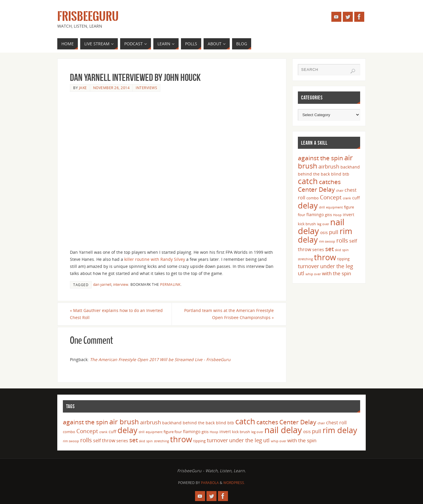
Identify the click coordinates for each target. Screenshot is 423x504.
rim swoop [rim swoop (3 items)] (327, 241)
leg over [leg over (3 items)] (323, 224)
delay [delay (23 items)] (308, 205)
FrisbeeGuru (88, 16)
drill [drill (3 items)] (322, 207)
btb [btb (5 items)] (346, 174)
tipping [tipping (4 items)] (343, 259)
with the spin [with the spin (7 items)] (336, 273)
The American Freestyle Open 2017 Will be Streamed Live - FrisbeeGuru (160, 359)
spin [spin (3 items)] (345, 250)
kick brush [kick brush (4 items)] (307, 224)
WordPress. (234, 483)
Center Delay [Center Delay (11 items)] (316, 189)
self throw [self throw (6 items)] (104, 440)
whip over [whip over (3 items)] (313, 274)
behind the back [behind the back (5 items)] (314, 174)
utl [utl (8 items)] (301, 273)
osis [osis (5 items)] (324, 232)
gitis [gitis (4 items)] (328, 215)
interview (121, 284)
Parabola (210, 483)
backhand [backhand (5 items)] (350, 167)
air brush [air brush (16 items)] (124, 422)
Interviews (146, 88)
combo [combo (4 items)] (313, 198)
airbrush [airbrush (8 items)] (329, 166)
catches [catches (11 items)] (330, 182)
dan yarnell (102, 284)
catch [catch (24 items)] (308, 181)
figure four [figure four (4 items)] (173, 432)
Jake (83, 88)
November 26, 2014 (111, 88)
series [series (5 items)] (318, 250)
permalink (170, 284)
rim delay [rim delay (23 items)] (340, 430)
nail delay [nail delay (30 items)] (283, 430)
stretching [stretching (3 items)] (305, 259)
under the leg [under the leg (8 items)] (337, 266)
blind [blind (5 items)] (336, 174)
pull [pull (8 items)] (334, 232)
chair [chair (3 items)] (340, 191)
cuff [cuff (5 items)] (356, 198)
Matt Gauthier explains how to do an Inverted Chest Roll (116, 314)
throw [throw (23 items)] (325, 257)
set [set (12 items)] (329, 249)
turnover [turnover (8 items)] (308, 266)
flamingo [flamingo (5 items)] (315, 215)
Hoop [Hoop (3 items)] (337, 215)
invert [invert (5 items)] (349, 215)
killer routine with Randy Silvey (155, 259)
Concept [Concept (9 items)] (331, 197)
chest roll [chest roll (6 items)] (336, 423)
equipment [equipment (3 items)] (334, 207)
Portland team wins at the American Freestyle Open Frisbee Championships (229, 314)
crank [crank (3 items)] (347, 198)
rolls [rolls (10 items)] (342, 240)
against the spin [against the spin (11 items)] (320, 158)
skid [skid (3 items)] (338, 250)
